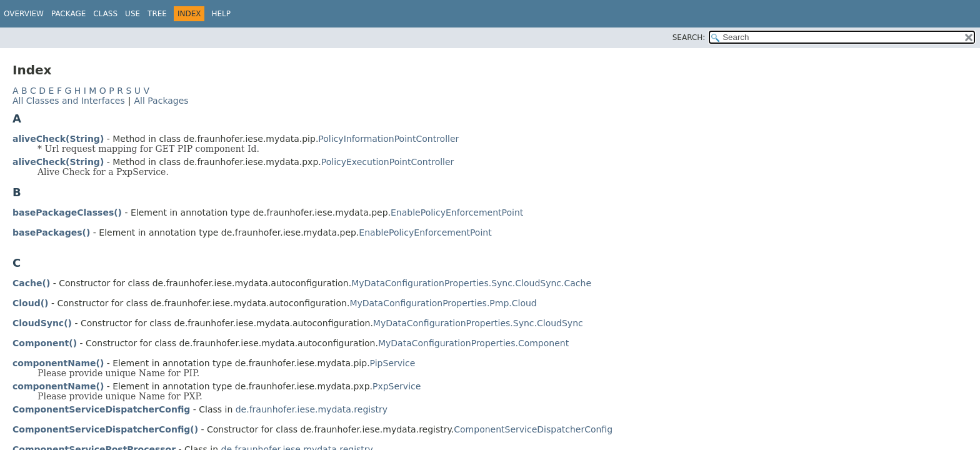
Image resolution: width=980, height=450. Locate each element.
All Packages (161, 101)
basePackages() (51, 232)
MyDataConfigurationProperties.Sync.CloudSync (478, 323)
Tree (157, 14)
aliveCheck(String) (58, 139)
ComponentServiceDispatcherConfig (101, 409)
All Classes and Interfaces (69, 101)
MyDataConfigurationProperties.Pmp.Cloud (443, 303)
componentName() (58, 363)
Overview (24, 14)
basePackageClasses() (67, 212)
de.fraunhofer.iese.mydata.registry (312, 409)
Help (221, 14)
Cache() (31, 283)
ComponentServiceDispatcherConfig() (105, 429)
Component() (45, 343)
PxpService (397, 386)
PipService (393, 363)
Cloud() (30, 303)
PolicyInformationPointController (388, 139)
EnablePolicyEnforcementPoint (457, 212)
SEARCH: (689, 37)
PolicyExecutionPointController (388, 162)
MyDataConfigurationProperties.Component (473, 343)
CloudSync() (42, 323)
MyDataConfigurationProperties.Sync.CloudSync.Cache (471, 283)
